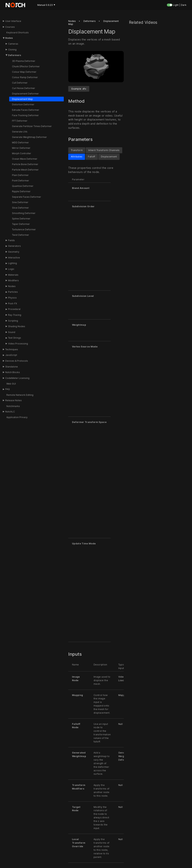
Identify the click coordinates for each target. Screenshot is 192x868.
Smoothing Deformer (24, 213)
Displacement (109, 157)
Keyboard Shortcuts (18, 33)
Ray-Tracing (15, 315)
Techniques (12, 349)
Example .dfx (79, 89)
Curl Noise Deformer (24, 88)
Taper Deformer (21, 224)
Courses (10, 27)
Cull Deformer (20, 83)
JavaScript (11, 355)
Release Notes (13, 400)
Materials (13, 275)
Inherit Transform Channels (104, 150)
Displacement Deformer (25, 94)
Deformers (15, 55)
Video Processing (18, 344)
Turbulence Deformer (24, 229)
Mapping (123, 695)
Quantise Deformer (23, 186)
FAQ (7, 389)
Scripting (13, 321)
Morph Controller (22, 153)
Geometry (14, 252)
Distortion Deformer (23, 104)
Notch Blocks (13, 372)
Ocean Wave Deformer (25, 159)
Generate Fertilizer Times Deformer (32, 126)
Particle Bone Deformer (25, 164)
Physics (12, 298)
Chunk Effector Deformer (26, 66)
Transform (77, 150)
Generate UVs (20, 132)
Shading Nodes (17, 326)
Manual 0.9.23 (46, 5)
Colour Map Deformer (24, 72)
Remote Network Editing (20, 395)
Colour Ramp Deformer (25, 77)
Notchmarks (13, 406)
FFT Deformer (20, 121)
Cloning (12, 50)
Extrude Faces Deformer (26, 110)
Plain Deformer (20, 175)
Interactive (14, 258)
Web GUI (11, 384)
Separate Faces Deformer (27, 197)
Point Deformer (21, 181)
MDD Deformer (20, 143)
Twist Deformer (21, 235)
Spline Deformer (21, 219)
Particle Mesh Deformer (25, 170)
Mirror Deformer (21, 148)
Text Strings (15, 338)
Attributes (77, 157)
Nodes (9, 38)
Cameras (13, 44)
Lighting (12, 263)
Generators (14, 246)
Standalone (12, 367)
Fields (11, 240)
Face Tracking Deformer (25, 115)
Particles (13, 292)
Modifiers (13, 280)
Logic (11, 269)
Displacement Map (22, 99)
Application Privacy (17, 417)
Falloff (91, 157)
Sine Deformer (20, 202)
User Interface (13, 21)
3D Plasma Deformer (24, 61)
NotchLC (10, 412)
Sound (12, 332)
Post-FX (13, 303)
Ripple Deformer (21, 191)
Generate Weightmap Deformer (29, 137)
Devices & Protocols (17, 361)
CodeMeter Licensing (17, 378)
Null (120, 724)
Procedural (14, 309)
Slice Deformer (20, 208)
